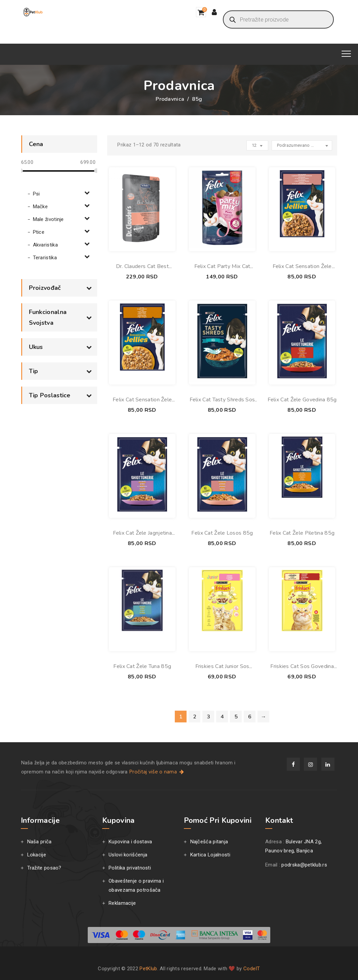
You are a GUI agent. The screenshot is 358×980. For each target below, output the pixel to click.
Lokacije (37, 855)
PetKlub (148, 969)
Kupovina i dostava (130, 842)
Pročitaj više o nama (157, 772)
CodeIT (252, 969)
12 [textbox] (254, 145)
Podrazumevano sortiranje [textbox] (300, 145)
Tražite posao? (44, 868)
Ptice (39, 232)
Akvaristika (45, 245)
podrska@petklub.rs (304, 865)
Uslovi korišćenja (128, 855)
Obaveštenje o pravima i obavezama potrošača (136, 885)
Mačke (41, 207)
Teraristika (45, 258)
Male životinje (48, 219)
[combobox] (302, 145)
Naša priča (39, 842)
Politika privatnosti (130, 868)
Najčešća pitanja (209, 842)
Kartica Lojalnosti (210, 855)
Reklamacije (122, 903)
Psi (36, 194)
